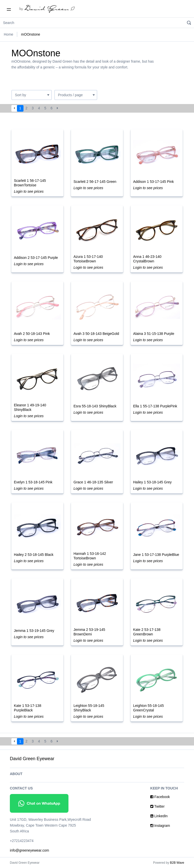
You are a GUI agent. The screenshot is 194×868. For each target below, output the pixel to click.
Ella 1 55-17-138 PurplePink (155, 406)
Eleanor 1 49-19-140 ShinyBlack (30, 407)
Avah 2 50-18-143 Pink (32, 334)
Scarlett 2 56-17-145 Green (95, 182)
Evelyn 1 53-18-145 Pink (33, 482)
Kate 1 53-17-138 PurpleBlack (28, 708)
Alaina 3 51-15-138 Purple (154, 334)
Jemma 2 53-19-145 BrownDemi (89, 632)
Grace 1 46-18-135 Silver (93, 482)
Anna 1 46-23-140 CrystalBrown (147, 259)
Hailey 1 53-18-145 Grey (152, 482)
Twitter (157, 806)
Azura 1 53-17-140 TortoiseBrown (88, 259)
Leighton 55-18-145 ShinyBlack (89, 708)
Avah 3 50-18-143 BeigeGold (96, 334)
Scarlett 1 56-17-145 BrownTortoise (30, 183)
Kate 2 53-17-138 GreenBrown (147, 632)
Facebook (160, 797)
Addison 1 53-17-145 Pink (153, 182)
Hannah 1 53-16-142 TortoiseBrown (90, 556)
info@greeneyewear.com (29, 850)
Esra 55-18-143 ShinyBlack (95, 406)
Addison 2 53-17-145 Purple (36, 258)
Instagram (160, 826)
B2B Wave (177, 863)
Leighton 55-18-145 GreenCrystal (148, 708)
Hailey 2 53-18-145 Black (34, 555)
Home (8, 34)
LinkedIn (159, 816)
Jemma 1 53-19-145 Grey (34, 631)
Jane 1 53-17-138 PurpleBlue (156, 555)
